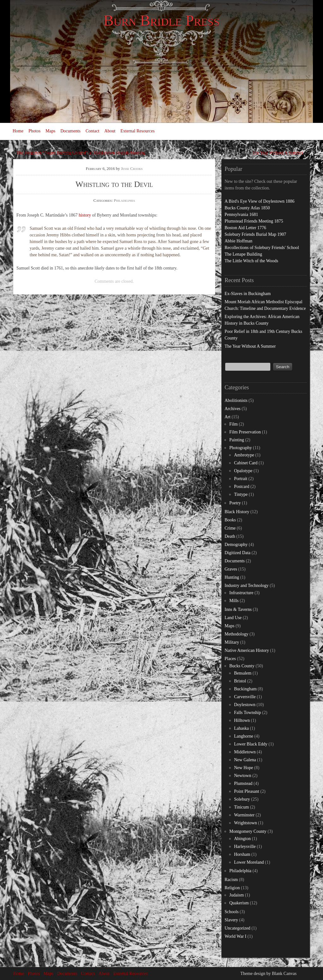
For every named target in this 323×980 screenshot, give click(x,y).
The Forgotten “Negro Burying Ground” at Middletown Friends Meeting (81, 153)
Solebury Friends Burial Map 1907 (255, 234)
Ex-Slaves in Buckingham (248, 294)
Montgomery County (248, 831)
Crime (230, 528)
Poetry (235, 503)
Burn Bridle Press (161, 20)
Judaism (237, 895)
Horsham (242, 854)
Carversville (245, 697)
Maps (50, 131)
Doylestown (245, 705)
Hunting (232, 577)
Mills (234, 601)
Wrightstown (246, 823)
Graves (231, 569)
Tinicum (241, 807)
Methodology (236, 634)
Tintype (241, 494)
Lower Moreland (249, 862)
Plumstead (243, 783)
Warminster (244, 815)
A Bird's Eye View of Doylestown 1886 (260, 201)
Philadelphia (124, 200)
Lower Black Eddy (251, 744)
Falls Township (248, 713)
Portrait (241, 479)
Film (233, 424)
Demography (236, 545)
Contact (92, 131)
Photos (34, 131)
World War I (235, 936)
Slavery (231, 920)
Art (228, 417)
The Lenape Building (243, 254)
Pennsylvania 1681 (241, 215)
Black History (237, 512)
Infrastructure (241, 593)
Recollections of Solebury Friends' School (262, 248)
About (110, 131)
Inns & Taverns (238, 609)
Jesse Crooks (132, 168)
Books (230, 520)
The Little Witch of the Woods (251, 261)
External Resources (138, 131)
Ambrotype (244, 455)
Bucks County (242, 666)
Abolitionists (236, 400)
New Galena (245, 760)
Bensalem (243, 673)
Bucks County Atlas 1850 (247, 208)
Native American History (247, 650)
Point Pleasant (247, 791)
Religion (232, 888)
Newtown (243, 776)
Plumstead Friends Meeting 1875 (254, 221)
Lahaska (241, 728)
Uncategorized (238, 928)
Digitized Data (238, 553)
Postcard (242, 487)
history (85, 215)
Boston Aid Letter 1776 (245, 228)
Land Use (233, 618)
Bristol (240, 681)
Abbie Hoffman (238, 241)
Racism (231, 880)
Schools (232, 912)
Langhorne (244, 736)
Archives (233, 409)
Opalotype (243, 471)
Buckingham (245, 689)
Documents (70, 131)
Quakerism (239, 903)
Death (230, 536)
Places (230, 659)
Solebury (242, 799)
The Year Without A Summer (278, 153)
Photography (241, 448)
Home (18, 131)
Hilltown (242, 720)
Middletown (245, 752)
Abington (242, 839)
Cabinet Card (246, 463)
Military (232, 642)
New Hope (244, 768)
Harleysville (245, 847)
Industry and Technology (247, 586)
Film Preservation (245, 432)
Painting (237, 440)
